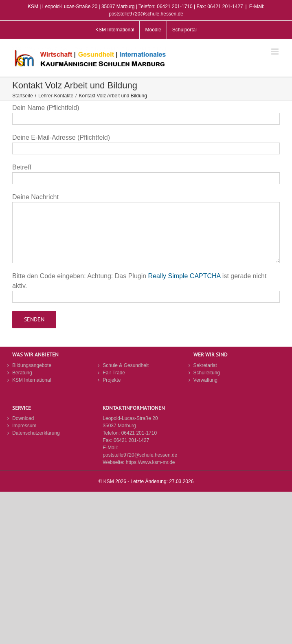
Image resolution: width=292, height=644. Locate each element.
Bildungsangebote (32, 365)
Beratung (22, 373)
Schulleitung (207, 373)
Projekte (112, 380)
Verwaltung (205, 380)
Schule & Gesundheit (126, 365)
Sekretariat (205, 365)
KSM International (32, 380)
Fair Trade (114, 373)
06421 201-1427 (131, 440)
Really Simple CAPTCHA (184, 276)
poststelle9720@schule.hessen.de (140, 455)
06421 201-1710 (139, 433)
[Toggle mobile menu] (276, 52)
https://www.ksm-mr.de (150, 462)
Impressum (24, 426)
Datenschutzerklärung (36, 433)
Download (23, 418)
